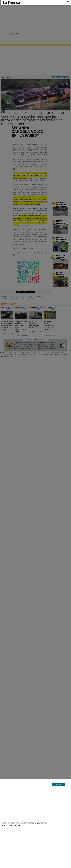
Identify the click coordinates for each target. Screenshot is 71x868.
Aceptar (59, 784)
